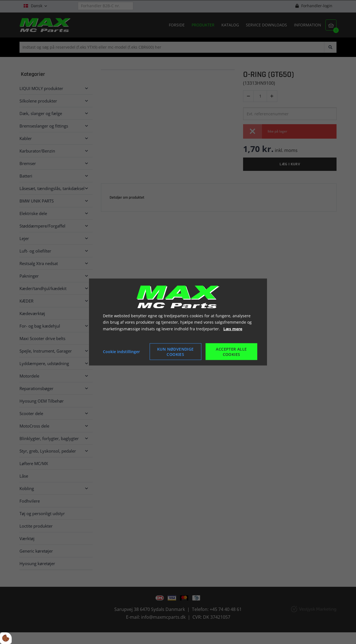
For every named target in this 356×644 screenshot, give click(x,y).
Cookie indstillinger (121, 352)
